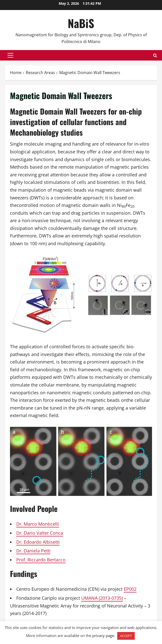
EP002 (130, 589)
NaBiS (81, 23)
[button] (10, 55)
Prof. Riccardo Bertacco (41, 560)
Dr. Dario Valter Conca (40, 533)
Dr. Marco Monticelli (38, 524)
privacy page (103, 635)
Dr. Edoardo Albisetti (38, 542)
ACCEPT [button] (126, 636)
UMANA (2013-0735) (102, 598)
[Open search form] (155, 55)
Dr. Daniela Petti (33, 551)
